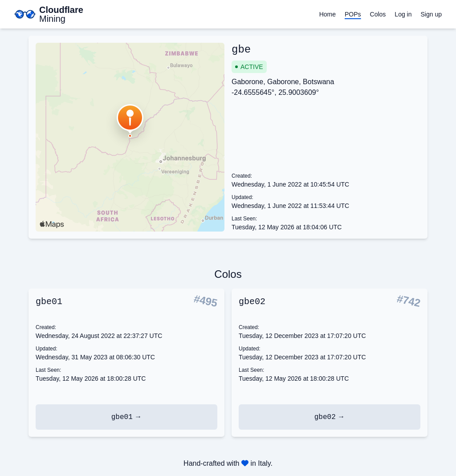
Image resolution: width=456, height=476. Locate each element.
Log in (403, 14)
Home (328, 14)
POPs (353, 14)
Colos (378, 14)
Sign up (431, 14)
